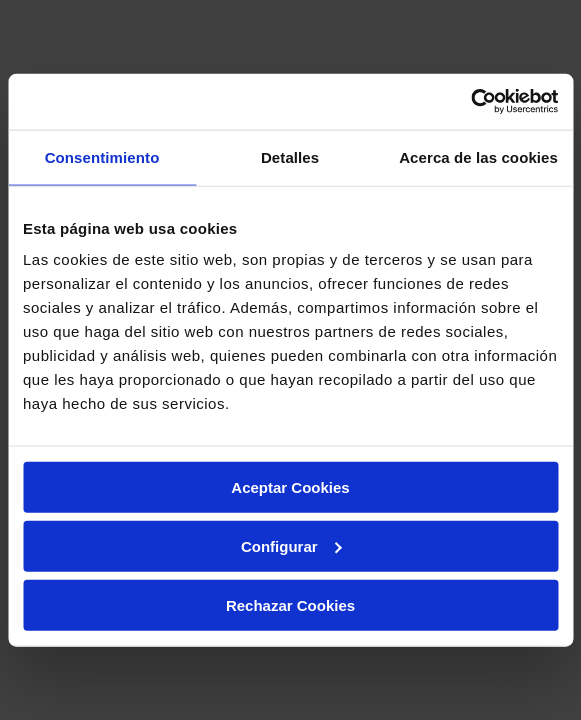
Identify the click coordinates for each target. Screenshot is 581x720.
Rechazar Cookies (290, 604)
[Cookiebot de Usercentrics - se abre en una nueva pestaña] (470, 102)
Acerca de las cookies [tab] (478, 156)
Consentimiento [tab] (102, 156)
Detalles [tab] (290, 156)
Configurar (291, 545)
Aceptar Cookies (290, 487)
